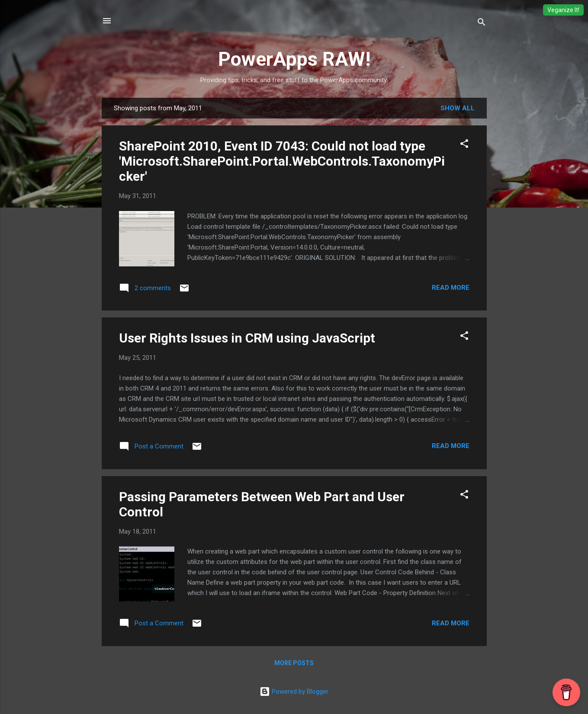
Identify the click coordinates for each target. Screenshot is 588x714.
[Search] (482, 24)
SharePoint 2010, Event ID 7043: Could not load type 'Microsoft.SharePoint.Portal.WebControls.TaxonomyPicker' (282, 161)
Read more (451, 288)
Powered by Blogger (294, 692)
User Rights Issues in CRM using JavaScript (247, 338)
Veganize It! (563, 10)
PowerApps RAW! (294, 59)
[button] (464, 145)
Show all (458, 108)
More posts (294, 663)
